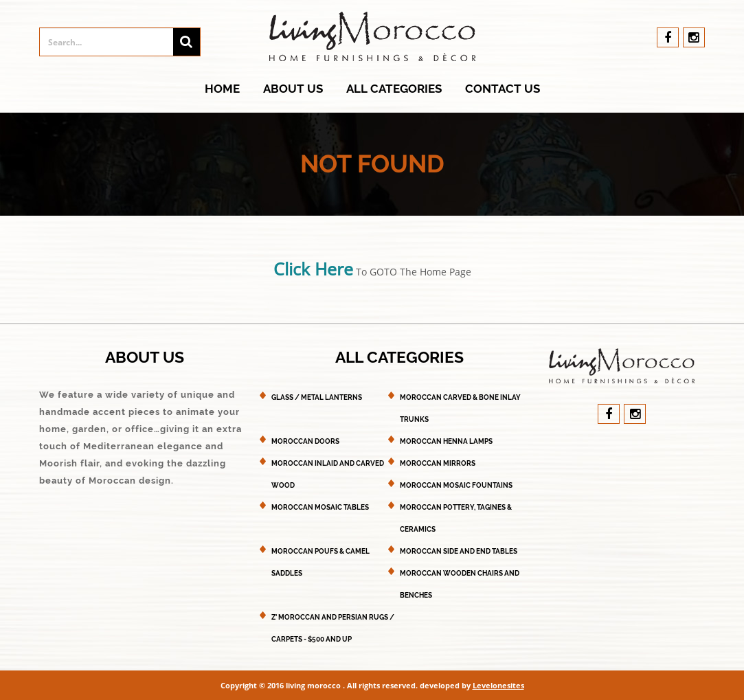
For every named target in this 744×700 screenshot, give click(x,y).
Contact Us (503, 89)
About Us (293, 89)
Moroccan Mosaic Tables (320, 507)
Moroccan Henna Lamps (446, 441)
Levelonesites (498, 685)
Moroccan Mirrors (438, 463)
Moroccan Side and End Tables (459, 551)
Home (222, 89)
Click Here (313, 269)
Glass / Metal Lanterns (317, 397)
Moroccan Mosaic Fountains (456, 485)
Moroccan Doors (305, 441)
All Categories (394, 89)
